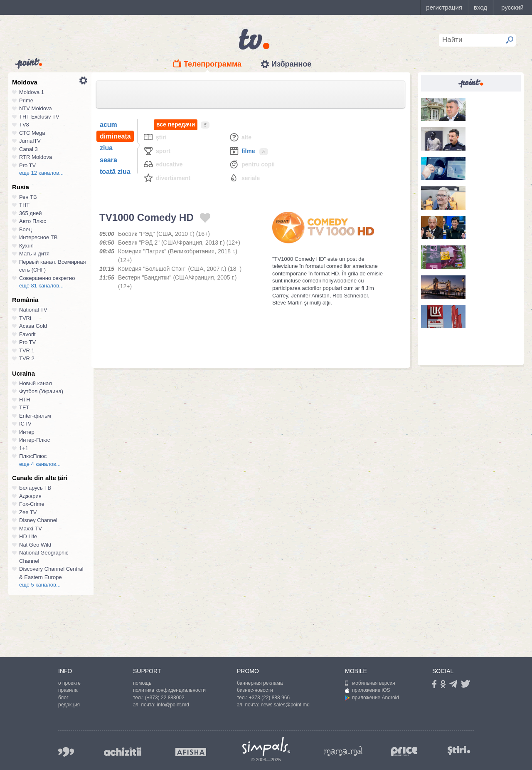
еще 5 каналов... (40, 585)
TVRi (25, 318)
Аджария (30, 496)
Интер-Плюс (34, 440)
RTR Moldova (36, 157)
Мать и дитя (34, 254)
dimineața (115, 136)
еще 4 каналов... (40, 464)
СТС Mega (32, 133)
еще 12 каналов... (41, 173)
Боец (25, 229)
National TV (33, 310)
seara (108, 160)
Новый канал (36, 383)
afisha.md (191, 752)
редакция (69, 705)
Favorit (27, 334)
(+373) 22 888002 (165, 698)
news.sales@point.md (285, 705)
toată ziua (115, 172)
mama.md (343, 751)
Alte (240, 137)
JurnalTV (30, 141)
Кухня (26, 246)
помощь (142, 683)
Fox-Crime (32, 504)
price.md (404, 751)
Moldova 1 (32, 92)
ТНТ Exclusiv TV (39, 117)
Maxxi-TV (31, 529)
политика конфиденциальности (169, 690)
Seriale (244, 178)
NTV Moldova (36, 108)
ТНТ (24, 205)
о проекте (69, 683)
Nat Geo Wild (35, 545)
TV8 (24, 125)
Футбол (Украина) (41, 391)
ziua (106, 148)
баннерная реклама (260, 683)
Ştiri (155, 137)
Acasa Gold (33, 326)
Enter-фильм (35, 416)
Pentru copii (252, 164)
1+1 (24, 448)
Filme (242, 151)
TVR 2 (27, 358)
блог (63, 698)
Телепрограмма (213, 64)
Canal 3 (28, 149)
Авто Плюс (33, 221)
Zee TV (28, 512)
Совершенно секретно (47, 278)
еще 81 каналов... (41, 286)
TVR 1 (27, 350)
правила (68, 690)
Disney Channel (38, 520)
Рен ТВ (28, 197)
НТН (25, 400)
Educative (163, 164)
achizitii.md (123, 752)
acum (108, 125)
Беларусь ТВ (35, 488)
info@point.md (173, 705)
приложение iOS (368, 690)
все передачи (176, 125)
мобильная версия (370, 683)
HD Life (28, 536)
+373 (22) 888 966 (269, 698)
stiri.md (459, 750)
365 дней (31, 213)
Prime (26, 100)
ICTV (25, 424)
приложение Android (372, 698)
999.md (66, 752)
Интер (27, 432)
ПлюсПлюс (33, 456)
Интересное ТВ (38, 237)
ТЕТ (24, 407)
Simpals (266, 746)
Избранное (291, 64)
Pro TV (27, 165)
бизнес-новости (255, 690)
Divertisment (167, 178)
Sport (157, 151)
